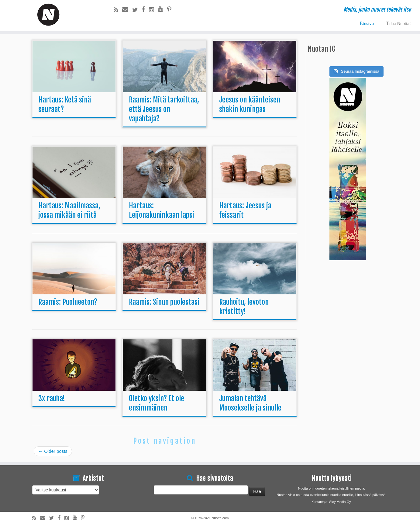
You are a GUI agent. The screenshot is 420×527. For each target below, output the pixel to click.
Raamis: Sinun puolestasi (164, 302)
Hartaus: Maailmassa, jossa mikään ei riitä (69, 210)
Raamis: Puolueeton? (68, 302)
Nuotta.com (220, 518)
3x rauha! (52, 398)
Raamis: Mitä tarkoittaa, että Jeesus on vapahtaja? (164, 109)
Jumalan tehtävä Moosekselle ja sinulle (250, 403)
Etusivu (367, 23)
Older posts (53, 451)
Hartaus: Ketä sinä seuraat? (65, 104)
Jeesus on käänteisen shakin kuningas (250, 104)
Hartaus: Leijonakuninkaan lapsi (162, 210)
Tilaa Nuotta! (398, 23)
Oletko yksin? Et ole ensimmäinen (157, 403)
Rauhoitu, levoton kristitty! (244, 307)
